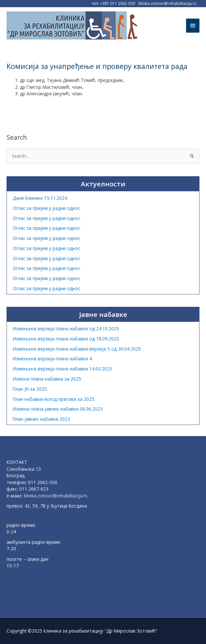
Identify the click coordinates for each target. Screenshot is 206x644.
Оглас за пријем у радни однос (46, 208)
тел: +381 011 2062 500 (113, 3)
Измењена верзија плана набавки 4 (52, 359)
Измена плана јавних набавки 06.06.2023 (58, 409)
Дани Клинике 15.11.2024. (40, 198)
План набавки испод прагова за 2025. (54, 399)
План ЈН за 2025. (30, 389)
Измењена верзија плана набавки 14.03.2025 (62, 369)
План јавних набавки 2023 (41, 419)
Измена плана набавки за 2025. (47, 379)
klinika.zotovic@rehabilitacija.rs (167, 3)
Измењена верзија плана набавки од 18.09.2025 (66, 339)
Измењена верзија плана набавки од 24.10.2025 (66, 329)
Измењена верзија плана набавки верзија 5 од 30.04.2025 (77, 349)
